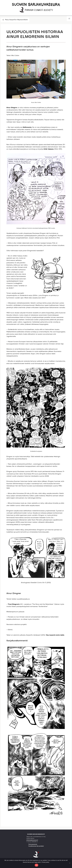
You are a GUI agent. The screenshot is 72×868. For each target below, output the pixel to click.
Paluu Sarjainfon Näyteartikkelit (15, 20)
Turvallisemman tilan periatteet (36, 846)
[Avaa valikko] (69, 19)
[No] (70, 863)
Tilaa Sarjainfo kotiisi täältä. (55, 635)
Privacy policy (45, 862)
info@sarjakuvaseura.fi (32, 840)
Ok (36, 865)
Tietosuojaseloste (33, 844)
